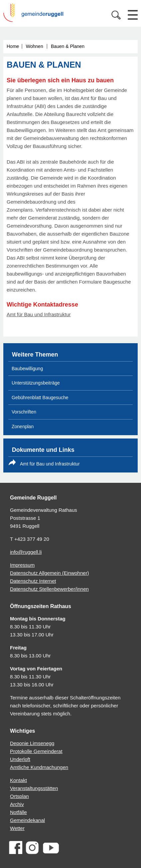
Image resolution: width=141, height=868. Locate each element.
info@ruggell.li (26, 552)
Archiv (17, 804)
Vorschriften (24, 412)
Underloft (20, 759)
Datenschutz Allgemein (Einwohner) (50, 573)
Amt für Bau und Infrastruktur (39, 314)
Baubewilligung (27, 369)
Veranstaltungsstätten (34, 788)
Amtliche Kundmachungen (39, 767)
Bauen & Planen (68, 46)
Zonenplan (23, 427)
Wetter (17, 828)
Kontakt (18, 780)
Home (13, 46)
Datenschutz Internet (33, 581)
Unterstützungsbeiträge (36, 383)
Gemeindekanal (27, 820)
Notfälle (18, 812)
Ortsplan (19, 796)
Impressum (22, 565)
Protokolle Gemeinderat (36, 751)
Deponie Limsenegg (32, 743)
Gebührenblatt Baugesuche (40, 398)
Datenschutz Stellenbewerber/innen (49, 589)
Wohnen (35, 46)
